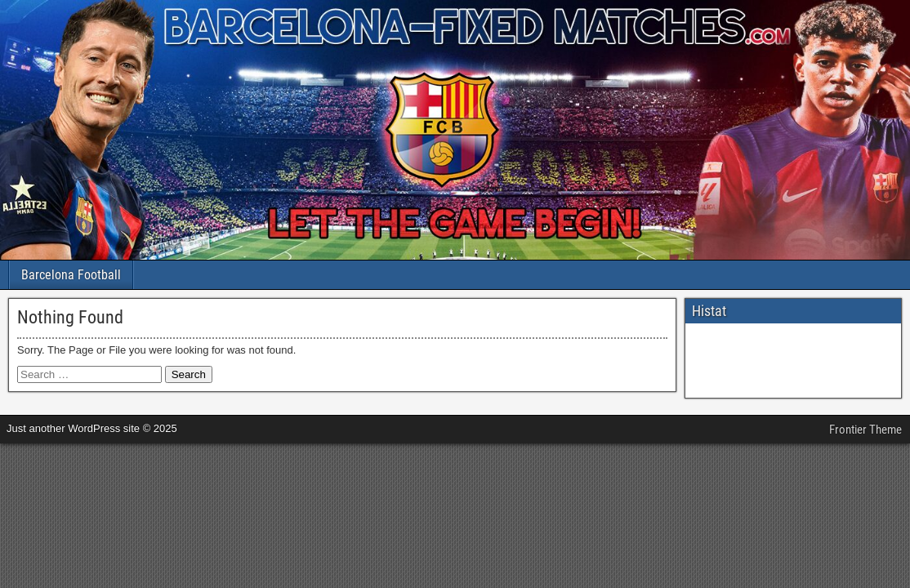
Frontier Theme (865, 430)
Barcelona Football (71, 275)
